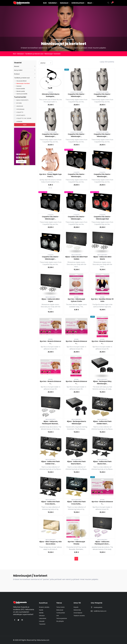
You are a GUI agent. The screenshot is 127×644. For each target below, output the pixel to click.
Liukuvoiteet (43, 618)
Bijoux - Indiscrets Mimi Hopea (51, 300)
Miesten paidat (20, 91)
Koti (15, 54)
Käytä (25, 125)
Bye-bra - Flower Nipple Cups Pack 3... (51, 175)
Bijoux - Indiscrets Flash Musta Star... (102, 463)
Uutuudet (42, 621)
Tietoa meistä (60, 607)
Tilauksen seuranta (79, 616)
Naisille (41, 610)
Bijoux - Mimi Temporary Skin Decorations (51, 543)
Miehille (41, 613)
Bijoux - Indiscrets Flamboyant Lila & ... (102, 543)
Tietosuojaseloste (62, 618)
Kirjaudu (76, 607)
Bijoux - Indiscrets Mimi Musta (102, 258)
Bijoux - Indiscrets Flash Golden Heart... (102, 423)
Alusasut (17, 66)
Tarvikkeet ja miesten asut (35, 54)
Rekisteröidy (77, 610)
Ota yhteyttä (60, 621)
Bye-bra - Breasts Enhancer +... (51, 342)
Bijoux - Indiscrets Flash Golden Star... (50, 463)
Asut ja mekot (18, 70)
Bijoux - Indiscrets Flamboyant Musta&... (51, 423)
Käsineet (18, 86)
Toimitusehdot (61, 613)
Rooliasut (17, 74)
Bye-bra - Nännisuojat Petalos (76, 543)
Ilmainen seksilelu (44, 607)
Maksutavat (60, 610)
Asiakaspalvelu (98, 607)
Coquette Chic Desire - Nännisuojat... (76, 175)
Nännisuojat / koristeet (54, 54)
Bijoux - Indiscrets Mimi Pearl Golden (76, 258)
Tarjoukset (42, 624)
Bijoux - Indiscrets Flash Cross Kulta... (76, 503)
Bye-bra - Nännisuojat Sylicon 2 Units (76, 300)
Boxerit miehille (20, 89)
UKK (58, 616)
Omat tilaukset (78, 613)
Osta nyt (21, 162)
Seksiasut (21, 54)
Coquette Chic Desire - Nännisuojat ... (76, 95)
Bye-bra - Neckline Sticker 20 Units (102, 300)
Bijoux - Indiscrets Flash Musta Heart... (76, 463)
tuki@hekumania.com (100, 611)
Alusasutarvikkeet (21, 81)
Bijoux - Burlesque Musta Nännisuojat (76, 423)
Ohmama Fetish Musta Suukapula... (50, 95)
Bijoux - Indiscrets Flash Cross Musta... (50, 503)
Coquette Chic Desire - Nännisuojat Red (102, 218)
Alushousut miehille (21, 94)
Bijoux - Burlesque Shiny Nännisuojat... (102, 382)
